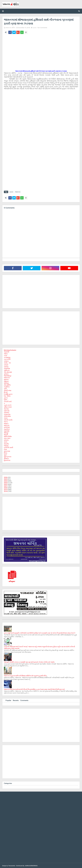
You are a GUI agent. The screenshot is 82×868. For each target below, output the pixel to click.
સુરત (5, 454)
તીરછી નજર (8, 390)
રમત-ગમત (7, 438)
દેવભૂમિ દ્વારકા (8, 394)
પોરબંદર (6, 408)
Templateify (12, 865)
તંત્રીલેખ (7, 386)
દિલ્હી (6, 392)
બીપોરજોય (7, 416)
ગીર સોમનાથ (8, 372)
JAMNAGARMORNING (31, 865)
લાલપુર (6, 445)
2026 (6, 477)
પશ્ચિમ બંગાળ (8, 407)
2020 (6, 487)
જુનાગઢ (6, 379)
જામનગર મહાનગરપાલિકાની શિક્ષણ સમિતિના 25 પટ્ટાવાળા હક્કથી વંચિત (25, 675)
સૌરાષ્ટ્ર (6, 458)
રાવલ (6, 442)
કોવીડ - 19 (7, 362)
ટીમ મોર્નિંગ (7, 385)
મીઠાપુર (6, 432)
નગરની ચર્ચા (8, 401)
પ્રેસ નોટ (7, 410)
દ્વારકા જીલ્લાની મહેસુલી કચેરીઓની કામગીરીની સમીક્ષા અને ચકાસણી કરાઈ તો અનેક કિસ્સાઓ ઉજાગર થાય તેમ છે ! (40, 633)
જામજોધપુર (8, 375)
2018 (6, 491)
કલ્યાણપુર (7, 357)
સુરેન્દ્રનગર (8, 456)
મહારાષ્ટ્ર (7, 429)
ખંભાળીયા (7, 368)
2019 (6, 489)
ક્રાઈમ (6, 366)
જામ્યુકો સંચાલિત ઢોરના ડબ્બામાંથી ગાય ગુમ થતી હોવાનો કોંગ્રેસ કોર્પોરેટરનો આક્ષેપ (29, 662)
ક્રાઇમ (34, 28)
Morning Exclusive (10, 350)
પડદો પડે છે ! (8, 405)
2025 (6, 479)
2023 (6, 482)
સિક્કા (5, 453)
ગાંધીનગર (7, 370)
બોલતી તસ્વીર (8, 419)
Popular (8, 700)
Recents (16, 700)
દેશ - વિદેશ (7, 396)
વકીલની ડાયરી (8, 447)
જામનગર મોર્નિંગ (10, 28)
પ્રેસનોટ (7, 412)
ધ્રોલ (6, 399)
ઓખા (6, 353)
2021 (6, 486)
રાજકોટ (6, 440)
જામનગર (18, 192)
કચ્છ (5, 355)
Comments (24, 700)
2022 (6, 484)
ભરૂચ (6, 421)
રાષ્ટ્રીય (6, 443)
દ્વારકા (6, 397)
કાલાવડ (6, 361)
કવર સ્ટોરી (7, 359)
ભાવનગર (7, 425)
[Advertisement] (41, 52)
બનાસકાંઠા (7, 414)
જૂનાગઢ (6, 381)
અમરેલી (6, 351)
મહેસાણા (7, 430)
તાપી (5, 388)
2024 (6, 480)
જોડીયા (6, 383)
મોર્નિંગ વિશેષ (8, 436)
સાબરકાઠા (7, 451)
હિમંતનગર (7, 460)
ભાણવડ (6, 423)
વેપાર (5, 449)
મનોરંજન (7, 427)
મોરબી (6, 434)
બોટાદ (6, 418)
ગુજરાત (6, 374)
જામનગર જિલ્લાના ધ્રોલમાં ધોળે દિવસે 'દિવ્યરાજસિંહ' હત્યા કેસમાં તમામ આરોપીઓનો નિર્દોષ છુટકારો (34, 689)
